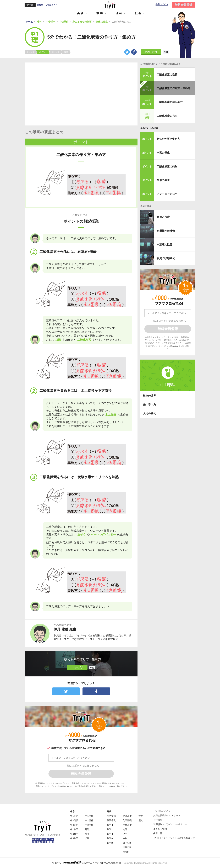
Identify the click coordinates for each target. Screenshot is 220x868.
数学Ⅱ (110, 829)
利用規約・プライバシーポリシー (86, 783)
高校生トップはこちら (47, 5)
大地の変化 (149, 413)
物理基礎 (127, 816)
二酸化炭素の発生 (167, 116)
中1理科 (89, 816)
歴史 (87, 834)
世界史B (127, 847)
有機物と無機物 (166, 231)
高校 (109, 811)
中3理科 (89, 825)
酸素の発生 (163, 180)
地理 (87, 829)
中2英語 (74, 820)
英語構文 (111, 820)
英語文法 (111, 816)
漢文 (141, 820)
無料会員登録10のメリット (167, 815)
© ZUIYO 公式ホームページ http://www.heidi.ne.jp (87, 863)
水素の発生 (163, 153)
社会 (138, 13)
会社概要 (158, 820)
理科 (119, 13)
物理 (125, 829)
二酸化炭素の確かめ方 (170, 102)
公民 (87, 838)
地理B (126, 852)
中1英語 (74, 816)
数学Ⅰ (110, 825)
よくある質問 (160, 829)
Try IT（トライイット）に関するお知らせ (174, 838)
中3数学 (74, 838)
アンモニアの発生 (167, 194)
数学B (110, 843)
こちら (110, 786)
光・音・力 (149, 405)
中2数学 (74, 834)
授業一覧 (158, 833)
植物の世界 (149, 396)
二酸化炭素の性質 (167, 74)
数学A (110, 838)
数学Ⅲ (110, 834)
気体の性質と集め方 (168, 139)
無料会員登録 (184, 5)
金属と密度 (163, 217)
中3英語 (74, 825)
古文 (141, 816)
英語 (81, 13)
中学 (73, 811)
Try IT (110, 5)
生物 (125, 838)
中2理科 (89, 820)
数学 (100, 13)
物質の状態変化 (166, 258)
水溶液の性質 (164, 244)
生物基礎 (127, 825)
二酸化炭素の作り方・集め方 (174, 88)
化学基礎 (127, 820)
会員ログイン (162, 5)
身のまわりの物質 (149, 128)
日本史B (127, 843)
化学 (125, 834)
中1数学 (74, 829)
